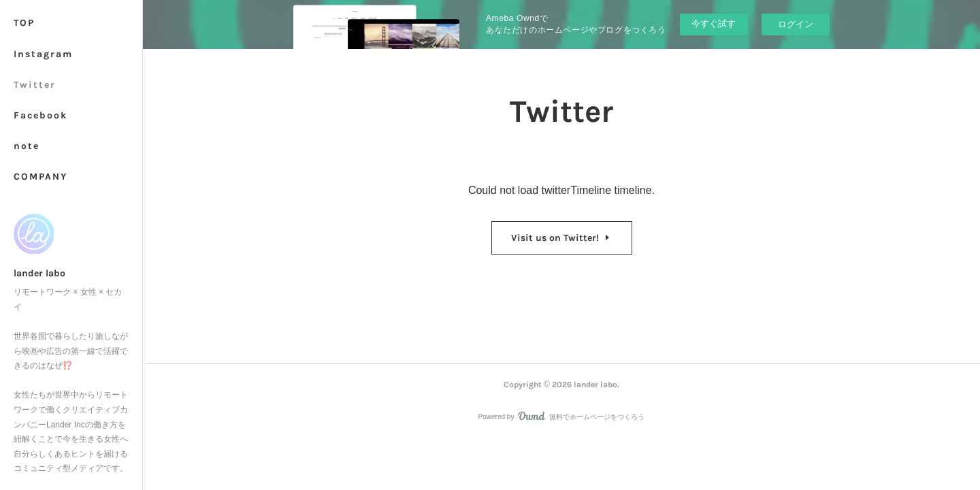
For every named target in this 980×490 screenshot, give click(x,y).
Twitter (35, 85)
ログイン (796, 24)
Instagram (43, 54)
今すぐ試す (714, 23)
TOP (24, 23)
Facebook (40, 115)
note (27, 146)
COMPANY (40, 177)
